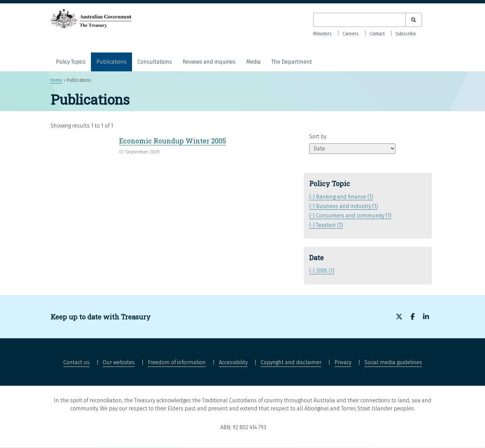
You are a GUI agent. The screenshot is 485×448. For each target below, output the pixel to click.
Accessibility (233, 362)
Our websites (119, 362)
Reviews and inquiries (209, 62)
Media (253, 62)
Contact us (76, 362)
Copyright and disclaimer (291, 362)
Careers (351, 34)
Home (56, 80)
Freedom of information (177, 362)
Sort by (318, 136)
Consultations (155, 62)
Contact (377, 34)
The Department (292, 62)
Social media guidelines (393, 362)
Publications (111, 62)
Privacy (343, 362)
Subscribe (406, 34)
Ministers (322, 34)
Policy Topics (71, 62)
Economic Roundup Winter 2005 (173, 141)
